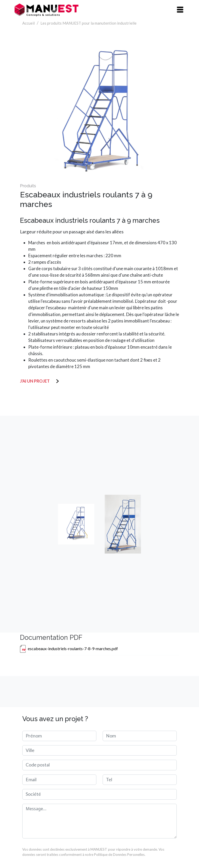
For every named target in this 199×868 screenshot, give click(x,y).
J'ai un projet (36, 381)
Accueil (29, 23)
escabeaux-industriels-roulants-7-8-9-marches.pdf (73, 648)
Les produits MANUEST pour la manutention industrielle (88, 23)
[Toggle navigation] (180, 10)
